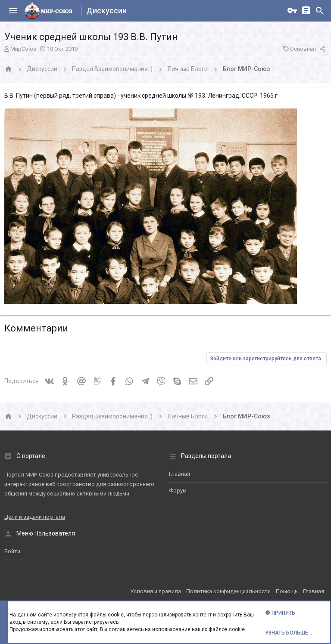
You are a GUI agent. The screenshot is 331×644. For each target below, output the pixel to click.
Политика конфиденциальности (228, 591)
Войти (12, 551)
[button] (13, 11)
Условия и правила (156, 591)
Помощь (287, 591)
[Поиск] (320, 11)
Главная (180, 474)
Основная (303, 49)
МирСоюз (23, 49)
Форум (178, 491)
